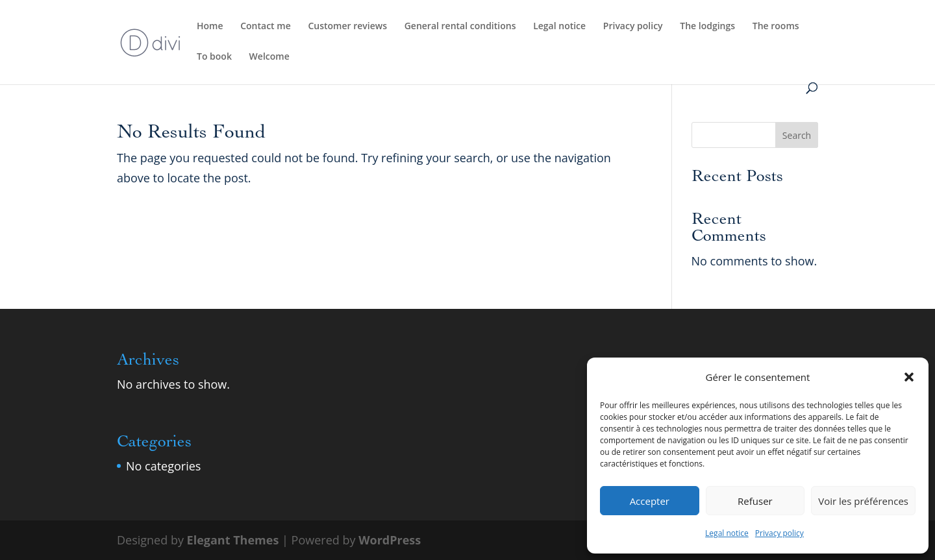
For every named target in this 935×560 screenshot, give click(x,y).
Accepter (650, 501)
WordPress (390, 540)
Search (797, 135)
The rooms (776, 27)
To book (214, 57)
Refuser (755, 501)
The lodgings (707, 27)
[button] (909, 377)
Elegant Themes (233, 540)
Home (210, 27)
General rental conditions (460, 27)
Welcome (269, 57)
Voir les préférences (863, 501)
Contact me (266, 27)
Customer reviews (347, 27)
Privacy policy (779, 533)
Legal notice (727, 533)
